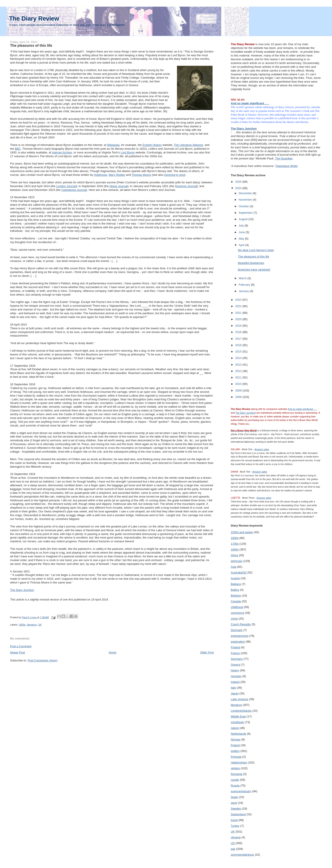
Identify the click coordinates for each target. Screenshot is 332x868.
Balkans (236, 584)
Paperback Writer (287, 166)
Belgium (236, 596)
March (243, 278)
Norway (236, 739)
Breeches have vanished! (254, 270)
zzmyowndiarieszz (242, 855)
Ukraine (236, 837)
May (242, 239)
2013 (239, 365)
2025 (239, 182)
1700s (235, 544)
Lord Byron (128, 152)
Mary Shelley (117, 175)
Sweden (236, 809)
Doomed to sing (174, 175)
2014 (239, 358)
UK (40, 625)
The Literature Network (188, 145)
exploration (238, 642)
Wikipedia (113, 145)
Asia (233, 567)
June (242, 232)
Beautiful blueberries (251, 263)
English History (152, 145)
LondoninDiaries (241, 711)
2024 (239, 188)
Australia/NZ (239, 573)
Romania (236, 774)
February (245, 285)
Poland (235, 745)
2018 (239, 332)
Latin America (239, 699)
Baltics (235, 590)
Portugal (236, 757)
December (246, 193)
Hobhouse (101, 175)
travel (234, 820)
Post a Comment (21, 646)
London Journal (66, 186)
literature (32, 625)
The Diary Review (34, 18)
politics (235, 751)
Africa (234, 555)
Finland (235, 647)
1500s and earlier (242, 532)
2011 (239, 377)
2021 (239, 313)
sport (234, 803)
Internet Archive (62, 152)
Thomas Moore (141, 175)
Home (112, 652)
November (246, 200)
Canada (236, 601)
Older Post (207, 652)
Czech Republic (241, 624)
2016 (239, 345)
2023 (239, 300)
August (244, 219)
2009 (239, 390)
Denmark (237, 630)
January (244, 291)
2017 (239, 339)
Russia (235, 786)
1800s (22, 625)
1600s (235, 538)
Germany (237, 659)
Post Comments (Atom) (43, 660)
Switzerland (238, 814)
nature (235, 728)
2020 (239, 319)
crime (234, 619)
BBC (18, 149)
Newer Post (17, 652)
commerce (237, 613)
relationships (239, 762)
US (233, 843)
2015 (239, 352)
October (244, 206)
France (235, 653)
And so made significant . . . (250, 103)
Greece (235, 665)
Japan (235, 693)
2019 (239, 326)
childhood (237, 607)
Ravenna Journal (186, 186)
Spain (234, 797)
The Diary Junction (22, 590)
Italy (233, 688)
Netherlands (238, 734)
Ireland (235, 682)
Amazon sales (262, 449)
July (242, 226)
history (235, 670)
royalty (235, 780)
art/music (237, 561)
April (242, 245)
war (233, 849)
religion (235, 768)
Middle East (238, 716)
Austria (235, 578)
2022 (239, 306)
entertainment (240, 636)
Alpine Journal (118, 186)
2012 (239, 371)
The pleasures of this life (254, 257)
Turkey (235, 826)
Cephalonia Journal (74, 190)
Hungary (236, 676)
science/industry (241, 791)
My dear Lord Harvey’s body (256, 250)
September (246, 213)
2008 (239, 397)
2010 (239, 384)
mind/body (237, 722)
